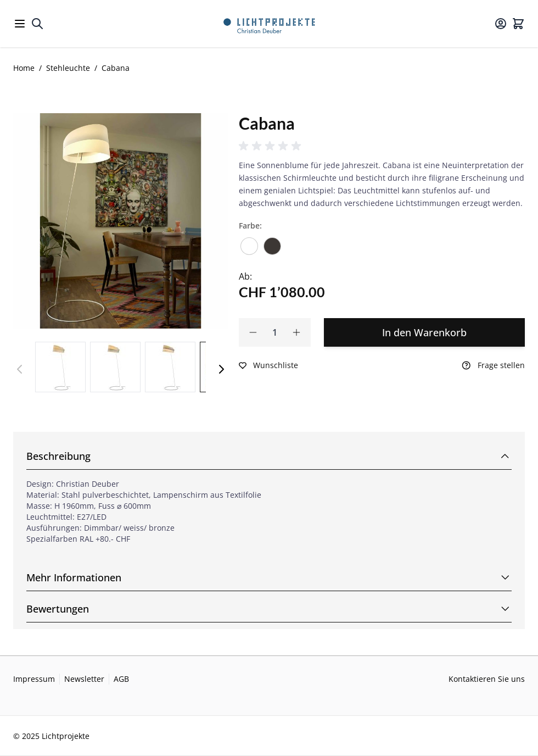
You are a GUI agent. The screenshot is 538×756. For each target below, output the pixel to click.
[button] (272, 146)
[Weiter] (221, 369)
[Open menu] (20, 24)
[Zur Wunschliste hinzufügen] (268, 365)
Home (24, 68)
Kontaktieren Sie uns (487, 679)
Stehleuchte (68, 68)
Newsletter (84, 679)
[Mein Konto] (501, 24)
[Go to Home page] (269, 24)
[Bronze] (272, 242)
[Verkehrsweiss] (249, 242)
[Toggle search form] (37, 24)
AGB (121, 679)
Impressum (34, 679)
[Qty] (274, 332)
